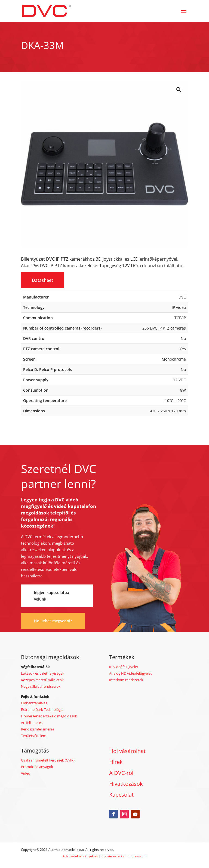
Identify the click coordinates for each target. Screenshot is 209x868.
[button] (179, 90)
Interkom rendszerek (126, 680)
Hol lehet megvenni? (53, 621)
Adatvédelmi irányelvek (81, 856)
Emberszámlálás (34, 703)
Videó (26, 773)
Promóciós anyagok (37, 767)
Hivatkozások (126, 784)
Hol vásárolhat (127, 751)
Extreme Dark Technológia (42, 709)
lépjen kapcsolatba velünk (52, 596)
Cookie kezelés (113, 856)
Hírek (116, 762)
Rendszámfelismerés (38, 729)
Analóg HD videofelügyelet (130, 673)
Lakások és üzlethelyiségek (43, 673)
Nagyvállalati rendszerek (41, 686)
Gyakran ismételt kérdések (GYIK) (48, 760)
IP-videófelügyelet (124, 667)
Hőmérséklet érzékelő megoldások (49, 716)
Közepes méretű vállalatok (42, 680)
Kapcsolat (121, 795)
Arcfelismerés (32, 723)
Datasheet (42, 280)
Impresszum (137, 856)
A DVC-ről (121, 773)
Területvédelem (34, 736)
